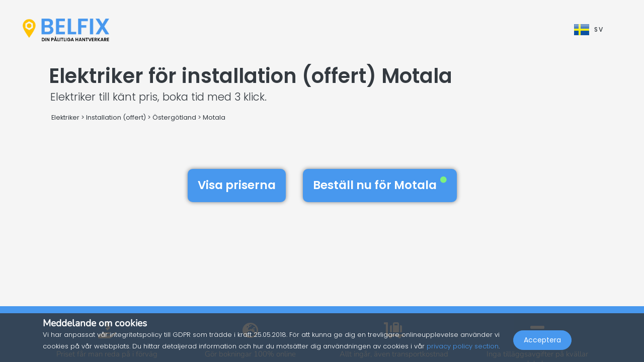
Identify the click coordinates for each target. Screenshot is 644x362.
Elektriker (65, 117)
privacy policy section (463, 346)
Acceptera (542, 340)
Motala (214, 117)
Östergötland (174, 117)
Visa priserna (237, 185)
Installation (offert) (116, 117)
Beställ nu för (380, 185)
